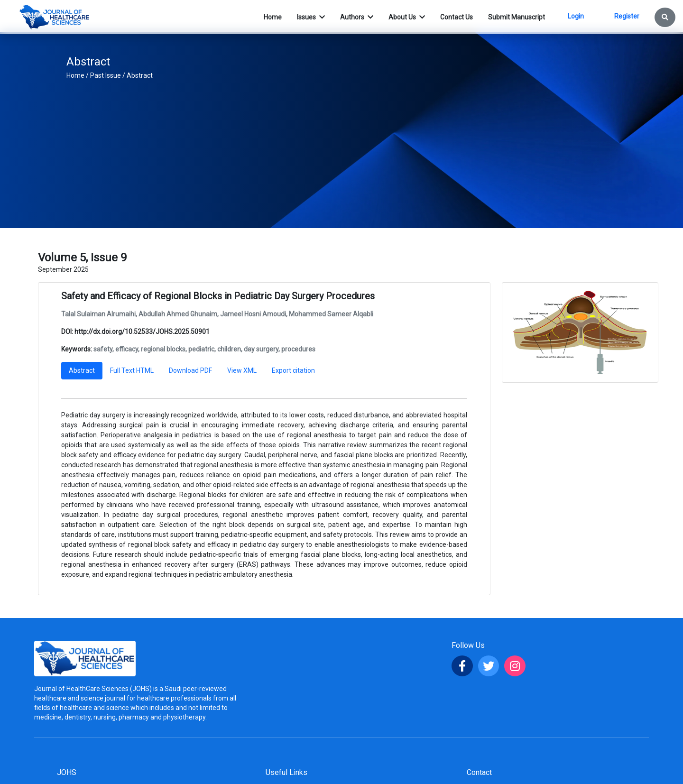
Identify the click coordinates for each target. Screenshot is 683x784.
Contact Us (457, 17)
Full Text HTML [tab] (132, 370)
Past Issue (106, 75)
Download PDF (190, 370)
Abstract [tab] (82, 370)
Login (576, 16)
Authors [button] (353, 17)
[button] (665, 17)
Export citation (293, 370)
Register (627, 16)
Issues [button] (307, 17)
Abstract (140, 75)
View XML (242, 370)
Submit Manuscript (517, 17)
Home (75, 75)
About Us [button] (403, 17)
